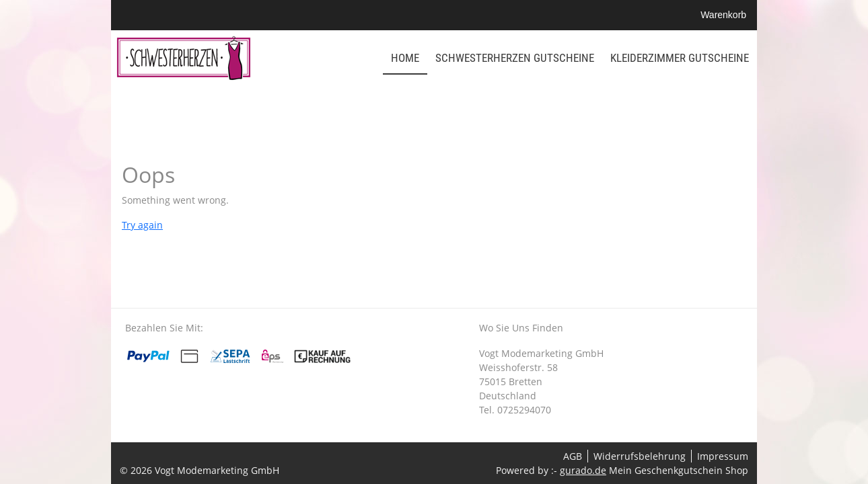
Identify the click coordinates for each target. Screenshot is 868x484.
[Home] (405, 58)
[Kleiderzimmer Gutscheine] (680, 58)
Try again (142, 225)
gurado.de (583, 470)
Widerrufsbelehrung (640, 456)
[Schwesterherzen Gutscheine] (515, 58)
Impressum (723, 456)
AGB (573, 456)
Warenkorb (725, 15)
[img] (184, 58)
